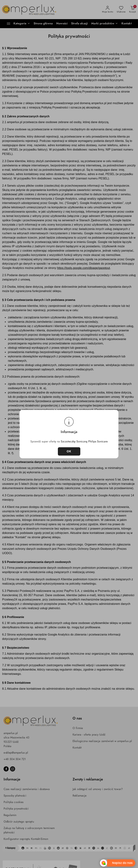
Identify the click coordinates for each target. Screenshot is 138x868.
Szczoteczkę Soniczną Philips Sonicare (84, 441)
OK (69, 451)
